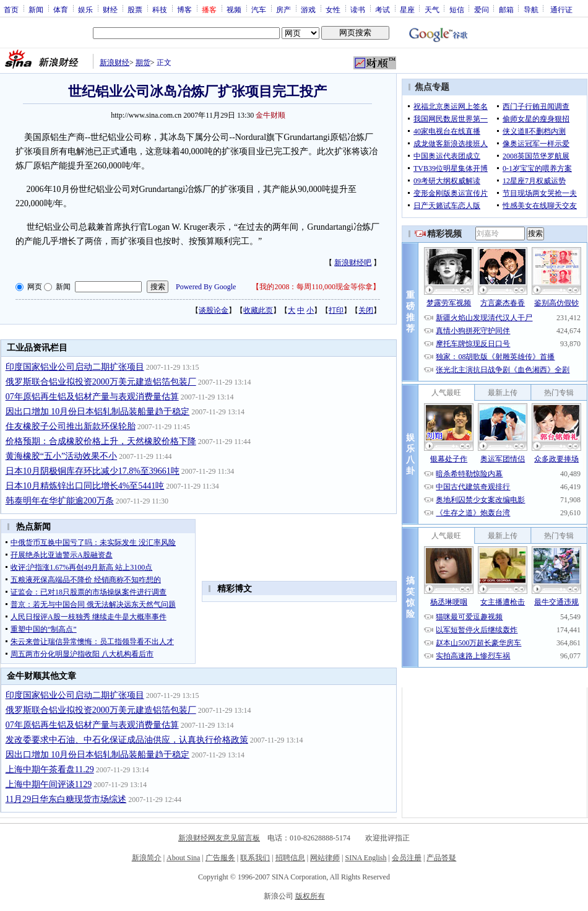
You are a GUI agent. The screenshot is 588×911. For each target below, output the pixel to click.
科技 (160, 9)
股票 (135, 9)
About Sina (183, 858)
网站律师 (325, 858)
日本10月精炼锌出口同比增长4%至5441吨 (85, 486)
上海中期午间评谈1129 (49, 784)
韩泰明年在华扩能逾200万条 (60, 501)
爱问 (482, 9)
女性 (333, 9)
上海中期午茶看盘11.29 (50, 769)
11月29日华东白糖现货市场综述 (66, 799)
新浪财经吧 (353, 263)
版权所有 (310, 896)
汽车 (259, 9)
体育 (61, 9)
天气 (432, 9)
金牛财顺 (270, 115)
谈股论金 (214, 310)
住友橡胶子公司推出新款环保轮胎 (71, 426)
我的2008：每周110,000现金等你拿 (316, 287)
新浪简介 (147, 858)
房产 (283, 9)
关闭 (366, 310)
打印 (336, 310)
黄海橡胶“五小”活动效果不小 (61, 456)
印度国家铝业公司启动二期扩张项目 (75, 367)
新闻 (36, 9)
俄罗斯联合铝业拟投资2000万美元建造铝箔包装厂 (101, 382)
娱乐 (85, 9)
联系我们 (255, 858)
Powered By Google (206, 287)
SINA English (365, 858)
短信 (457, 9)
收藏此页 (258, 310)
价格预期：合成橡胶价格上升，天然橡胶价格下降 (101, 441)
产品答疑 (441, 858)
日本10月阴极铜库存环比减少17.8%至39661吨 (93, 471)
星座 (407, 9)
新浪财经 (115, 63)
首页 (11, 9)
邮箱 (506, 9)
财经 (110, 9)
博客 (184, 9)
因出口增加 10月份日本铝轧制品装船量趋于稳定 (98, 412)
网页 (35, 287)
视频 (234, 9)
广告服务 (220, 858)
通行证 (561, 9)
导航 (531, 9)
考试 (383, 9)
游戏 (308, 9)
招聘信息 (290, 858)
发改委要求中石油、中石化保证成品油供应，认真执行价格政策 (127, 740)
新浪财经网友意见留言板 (219, 838)
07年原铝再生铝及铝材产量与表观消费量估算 (92, 397)
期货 (143, 63)
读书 (358, 9)
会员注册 (407, 858)
